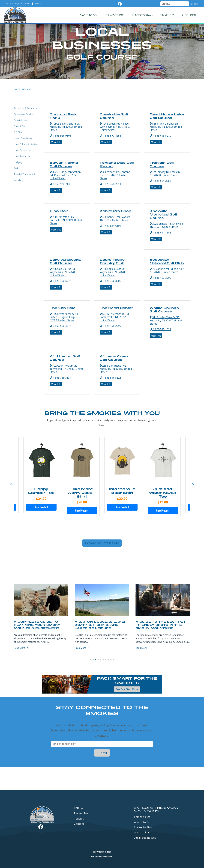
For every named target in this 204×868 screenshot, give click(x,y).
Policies (79, 819)
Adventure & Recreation (26, 108)
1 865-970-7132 (60, 184)
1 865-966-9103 (60, 136)
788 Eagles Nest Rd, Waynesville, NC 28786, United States (113, 272)
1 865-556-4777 (60, 326)
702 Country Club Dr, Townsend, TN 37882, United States (67, 369)
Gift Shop (18, 132)
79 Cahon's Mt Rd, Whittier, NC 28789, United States (167, 270)
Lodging (18, 162)
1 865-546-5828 (110, 378)
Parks (17, 168)
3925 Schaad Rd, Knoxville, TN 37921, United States (167, 225)
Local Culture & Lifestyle (26, 144)
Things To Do (114, 15)
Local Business (23, 89)
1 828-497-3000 (160, 278)
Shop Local (189, 15)
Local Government (23, 150)
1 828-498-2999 (110, 326)
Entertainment (21, 120)
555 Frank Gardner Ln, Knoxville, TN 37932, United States (166, 127)
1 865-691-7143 (160, 233)
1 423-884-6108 (110, 226)
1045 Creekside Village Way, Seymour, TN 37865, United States (115, 127)
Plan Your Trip (12, 4)
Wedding (18, 180)
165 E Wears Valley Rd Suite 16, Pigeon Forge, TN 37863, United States (65, 317)
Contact (25, 4)
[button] (193, 485)
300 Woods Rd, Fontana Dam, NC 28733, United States (115, 175)
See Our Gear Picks (127, 689)
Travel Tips (167, 15)
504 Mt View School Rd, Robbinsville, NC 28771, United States (115, 317)
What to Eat (142, 832)
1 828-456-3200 (110, 281)
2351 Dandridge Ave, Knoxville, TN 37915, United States (116, 369)
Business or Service (23, 114)
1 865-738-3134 (60, 378)
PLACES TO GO (88, 15)
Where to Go (142, 822)
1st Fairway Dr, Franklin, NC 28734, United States (165, 174)
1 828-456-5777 (60, 281)
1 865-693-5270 (160, 136)
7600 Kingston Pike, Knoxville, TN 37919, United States (66, 220)
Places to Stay (143, 827)
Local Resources (22, 156)
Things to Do (142, 817)
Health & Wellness (23, 138)
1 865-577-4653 (110, 136)
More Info (56, 142)
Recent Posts (82, 813)
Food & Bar (19, 126)
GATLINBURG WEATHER (102, 778)
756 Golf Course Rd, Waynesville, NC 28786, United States (63, 272)
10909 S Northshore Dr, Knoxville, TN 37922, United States (66, 127)
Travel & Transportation (26, 174)
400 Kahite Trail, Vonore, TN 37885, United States (115, 218)
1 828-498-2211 (110, 184)
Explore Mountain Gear (102, 543)
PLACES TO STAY (141, 15)
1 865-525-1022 (160, 329)
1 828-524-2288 (160, 181)
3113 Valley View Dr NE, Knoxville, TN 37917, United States (166, 320)
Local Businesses (145, 838)
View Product (41, 507)
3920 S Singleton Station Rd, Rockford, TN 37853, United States (65, 175)
